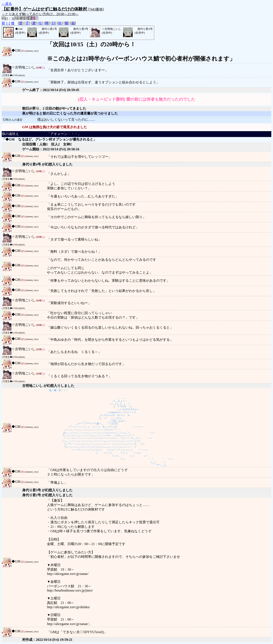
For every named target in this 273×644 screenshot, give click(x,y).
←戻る (7, 4)
